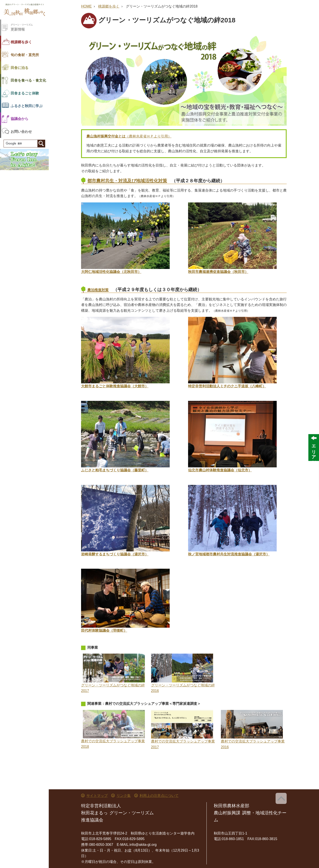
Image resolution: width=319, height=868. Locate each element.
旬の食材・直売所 (25, 55)
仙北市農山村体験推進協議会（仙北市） (220, 470)
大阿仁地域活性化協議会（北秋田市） (111, 272)
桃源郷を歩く (21, 42)
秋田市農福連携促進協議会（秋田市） (218, 272)
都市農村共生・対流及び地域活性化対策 (127, 181)
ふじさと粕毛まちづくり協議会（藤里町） (115, 470)
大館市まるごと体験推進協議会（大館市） (115, 386)
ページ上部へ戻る (281, 798)
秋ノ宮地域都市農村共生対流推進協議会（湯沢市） (229, 554)
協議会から (19, 119)
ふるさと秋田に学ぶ (27, 106)
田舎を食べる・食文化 (28, 80)
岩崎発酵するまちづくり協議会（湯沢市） (115, 554)
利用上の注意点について (159, 796)
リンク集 (124, 796)
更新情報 (30, 27)
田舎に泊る (19, 68)
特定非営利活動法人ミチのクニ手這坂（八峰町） (227, 386)
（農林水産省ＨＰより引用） (129, 136)
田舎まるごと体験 (25, 93)
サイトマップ (97, 796)
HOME (86, 6)
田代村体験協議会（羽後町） (104, 630)
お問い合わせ (21, 132)
